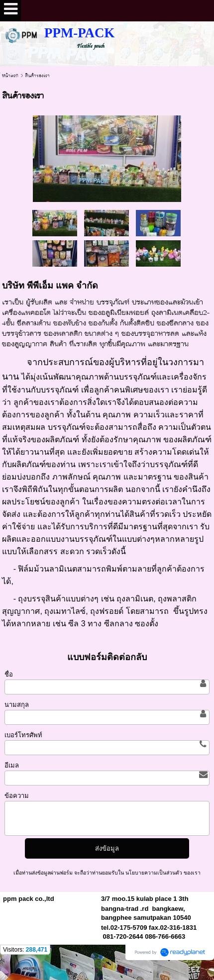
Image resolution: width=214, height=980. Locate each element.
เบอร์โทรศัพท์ (23, 735)
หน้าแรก (10, 76)
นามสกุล (17, 705)
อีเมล (12, 765)
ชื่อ (9, 674)
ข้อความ (17, 796)
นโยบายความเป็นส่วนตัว (154, 873)
